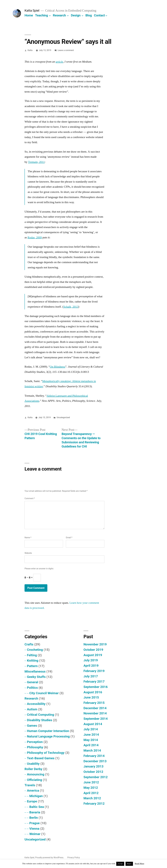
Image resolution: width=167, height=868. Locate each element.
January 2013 (93, 766)
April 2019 (91, 666)
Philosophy (35, 747)
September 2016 (96, 687)
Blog (89, 15)
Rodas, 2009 (35, 237)
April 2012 (91, 793)
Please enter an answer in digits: (39, 569)
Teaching (41, 15)
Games (32, 726)
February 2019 (94, 671)
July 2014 (91, 729)
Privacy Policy (74, 858)
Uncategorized (63, 417)
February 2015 (94, 703)
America (33, 790)
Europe (32, 801)
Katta (30, 50)
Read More (139, 864)
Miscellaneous (35, 671)
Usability (33, 764)
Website (28, 553)
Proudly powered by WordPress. (50, 858)
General (32, 682)
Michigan (36, 796)
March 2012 (92, 798)
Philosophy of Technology (46, 753)
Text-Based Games (41, 758)
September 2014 (96, 719)
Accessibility (36, 704)
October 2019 (93, 650)
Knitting (33, 660)
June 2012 (91, 782)
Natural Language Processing (48, 736)
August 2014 (93, 724)
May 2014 (91, 740)
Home (29, 15)
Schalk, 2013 (71, 307)
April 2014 (91, 745)
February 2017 (94, 681)
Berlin (34, 818)
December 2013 (95, 761)
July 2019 (91, 660)
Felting (32, 655)
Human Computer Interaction (48, 731)
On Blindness (58, 367)
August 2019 (93, 655)
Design (76, 15)
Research (59, 15)
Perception (35, 742)
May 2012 (91, 788)
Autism (32, 709)
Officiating (34, 780)
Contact (99, 15)
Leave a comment (66, 50)
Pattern (32, 666)
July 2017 (91, 676)
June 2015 (91, 697)
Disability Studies (39, 720)
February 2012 (94, 804)
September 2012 (96, 777)
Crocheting (35, 650)
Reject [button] (129, 864)
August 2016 (93, 692)
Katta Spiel (32, 10)
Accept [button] (120, 864)
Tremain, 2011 (36, 162)
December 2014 (95, 708)
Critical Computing (40, 715)
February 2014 (94, 756)
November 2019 (95, 644)
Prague (35, 823)
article (59, 62)
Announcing (36, 774)
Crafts (29, 644)
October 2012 (93, 772)
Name (28, 538)
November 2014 (95, 713)
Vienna (34, 829)
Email (69, 538)
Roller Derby (33, 769)
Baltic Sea (37, 807)
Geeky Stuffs (36, 677)
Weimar (35, 834)
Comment (30, 498)
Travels (30, 785)
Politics (32, 688)
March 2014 (92, 750)
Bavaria (35, 812)
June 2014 (91, 735)
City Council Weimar (44, 693)
